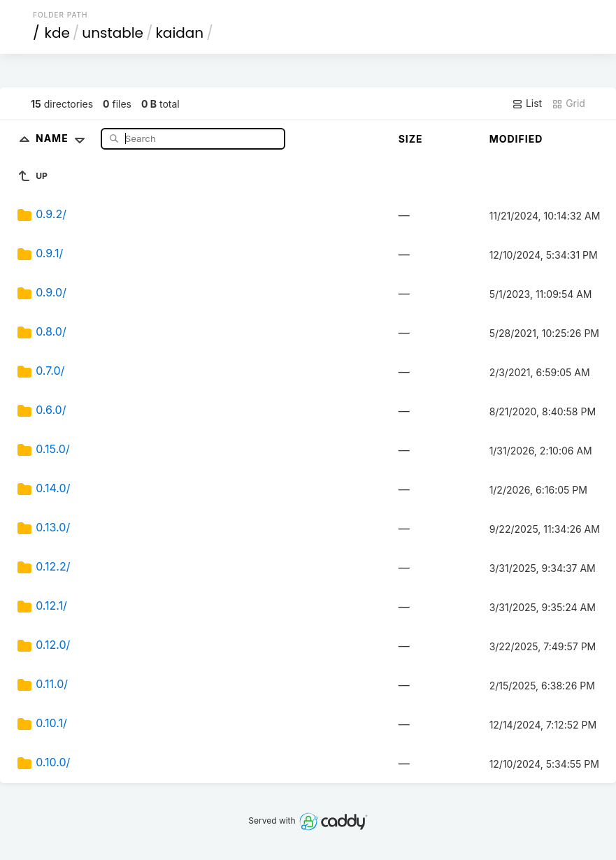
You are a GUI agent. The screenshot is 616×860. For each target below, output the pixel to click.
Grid (568, 103)
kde (57, 33)
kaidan (180, 33)
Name (63, 138)
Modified (516, 139)
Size (411, 139)
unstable (113, 33)
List (527, 103)
